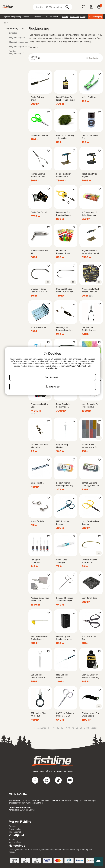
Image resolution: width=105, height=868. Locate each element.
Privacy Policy (76, 366)
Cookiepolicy (52, 368)
